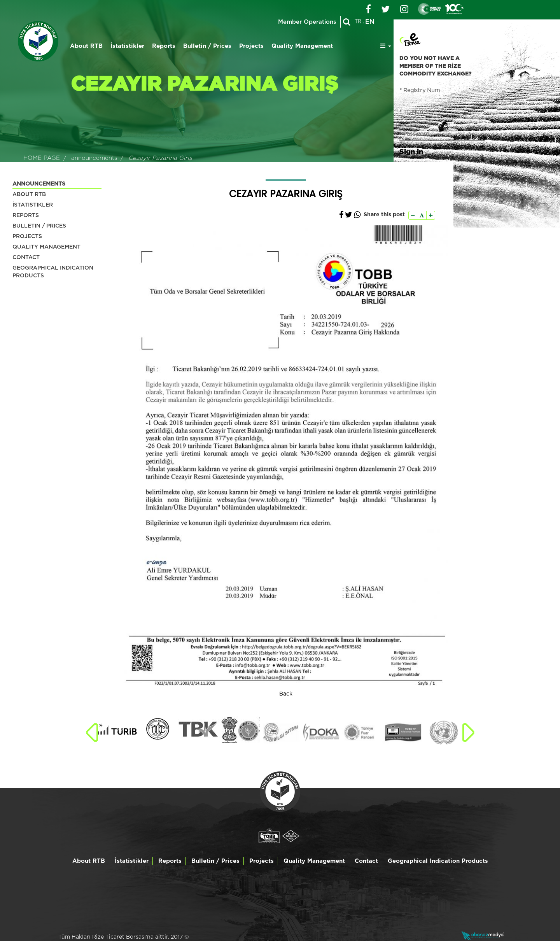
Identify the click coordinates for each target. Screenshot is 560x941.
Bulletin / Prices (207, 46)
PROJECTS (27, 237)
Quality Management (302, 46)
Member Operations (307, 22)
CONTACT (26, 258)
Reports (164, 46)
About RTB (86, 46)
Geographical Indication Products (438, 861)
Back (286, 694)
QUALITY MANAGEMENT (46, 247)
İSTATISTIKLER (33, 205)
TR (358, 22)
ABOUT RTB (29, 195)
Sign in (411, 151)
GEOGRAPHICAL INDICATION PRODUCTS (53, 272)
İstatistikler (127, 46)
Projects (251, 46)
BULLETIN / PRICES (39, 226)
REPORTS (26, 216)
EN (370, 22)
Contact (366, 861)
